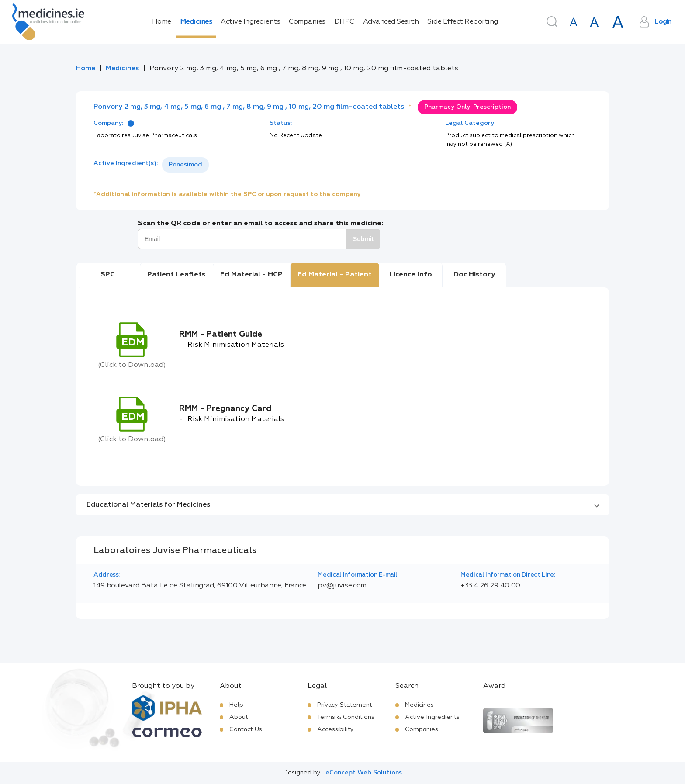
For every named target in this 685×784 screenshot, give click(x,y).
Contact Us (246, 729)
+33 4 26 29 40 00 (490, 586)
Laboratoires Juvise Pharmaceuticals (145, 136)
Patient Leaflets (176, 275)
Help (236, 705)
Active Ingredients (250, 22)
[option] (185, 165)
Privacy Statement (345, 705)
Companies (307, 22)
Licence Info (411, 275)
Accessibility (336, 729)
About (239, 717)
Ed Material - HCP (251, 275)
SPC (108, 275)
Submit (363, 239)
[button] (342, 505)
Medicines (196, 22)
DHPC (344, 22)
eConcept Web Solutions (364, 773)
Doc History (474, 275)
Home (162, 22)
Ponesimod (185, 165)
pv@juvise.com (342, 586)
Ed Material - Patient (335, 275)
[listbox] (185, 165)
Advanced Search (391, 22)
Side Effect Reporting (463, 22)
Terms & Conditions (346, 717)
